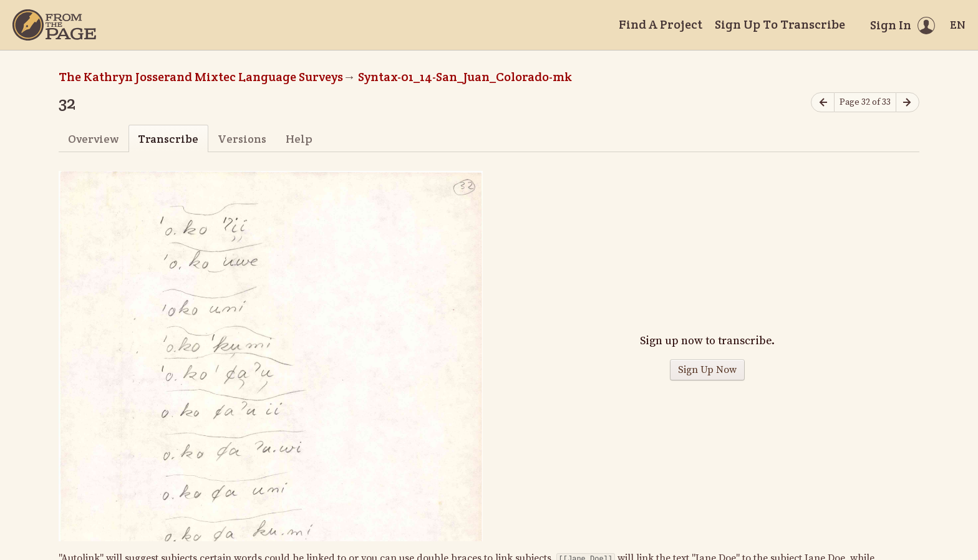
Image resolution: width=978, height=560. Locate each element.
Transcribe (168, 139)
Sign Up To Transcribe (780, 24)
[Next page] (908, 103)
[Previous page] (823, 103)
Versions (242, 139)
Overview (93, 139)
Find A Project (661, 24)
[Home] (54, 25)
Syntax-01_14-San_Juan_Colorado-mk (465, 77)
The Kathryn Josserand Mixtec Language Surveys (201, 77)
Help (299, 139)
